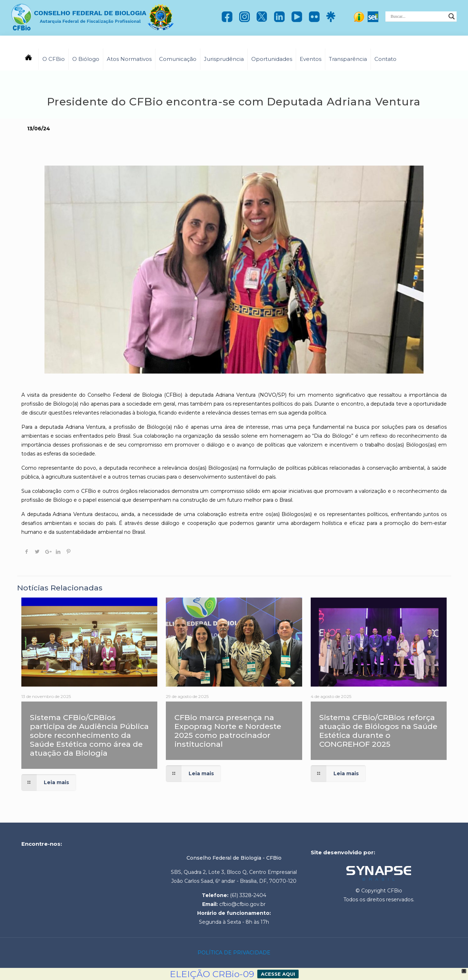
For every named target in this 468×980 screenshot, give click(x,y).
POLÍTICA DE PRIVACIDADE (234, 953)
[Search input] (418, 16)
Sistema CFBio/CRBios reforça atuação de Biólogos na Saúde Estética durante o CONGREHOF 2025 (378, 731)
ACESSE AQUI (278, 974)
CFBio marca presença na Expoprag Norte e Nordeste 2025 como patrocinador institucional (228, 731)
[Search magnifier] (452, 16)
